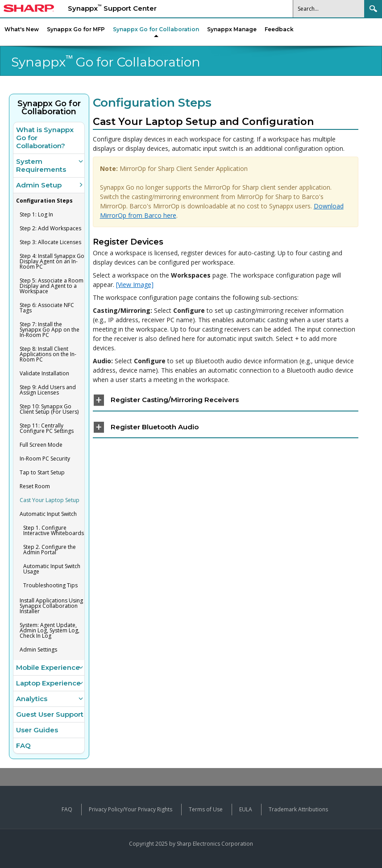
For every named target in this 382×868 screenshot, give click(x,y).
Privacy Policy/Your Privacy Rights (131, 809)
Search (373, 9)
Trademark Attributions (298, 809)
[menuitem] (156, 29)
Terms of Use (206, 809)
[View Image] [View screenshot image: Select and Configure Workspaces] (135, 284)
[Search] (329, 9)
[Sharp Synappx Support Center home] (29, 9)
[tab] (226, 401)
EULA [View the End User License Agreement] (246, 809)
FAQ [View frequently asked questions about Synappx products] (67, 809)
